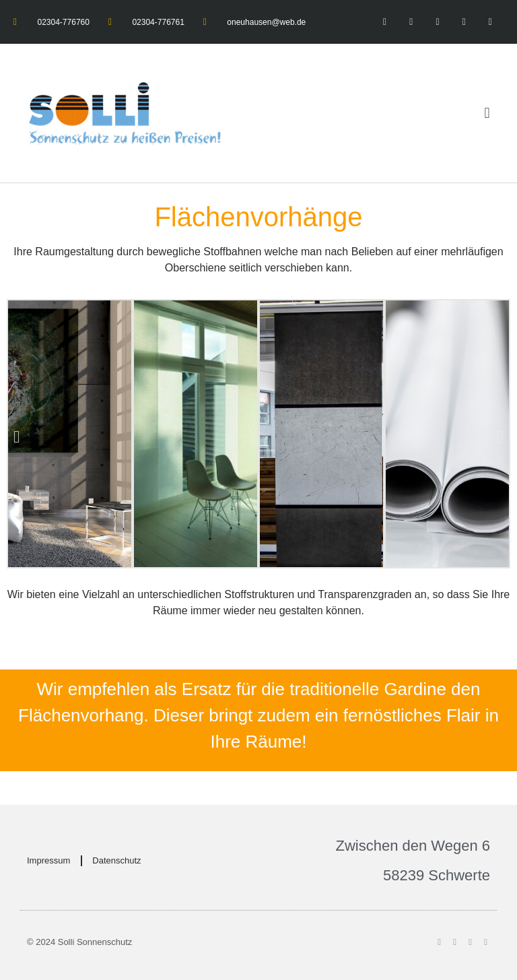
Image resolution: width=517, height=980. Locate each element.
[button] (487, 113)
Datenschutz (116, 860)
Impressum (48, 860)
